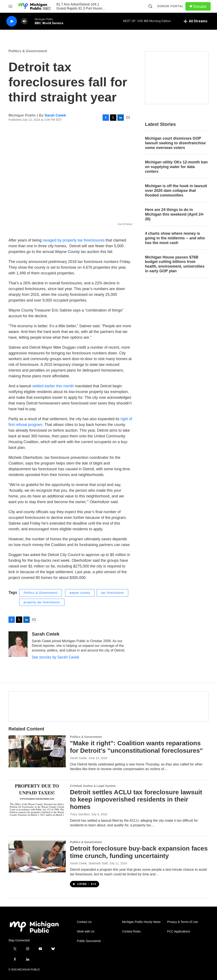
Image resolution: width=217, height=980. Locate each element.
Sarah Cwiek (55, 115)
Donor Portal (170, 6)
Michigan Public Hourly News (141, 922)
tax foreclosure (112, 593)
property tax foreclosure (42, 602)
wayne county (80, 593)
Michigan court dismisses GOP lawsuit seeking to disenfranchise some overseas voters (175, 143)
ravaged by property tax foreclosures (74, 240)
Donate (200, 6)
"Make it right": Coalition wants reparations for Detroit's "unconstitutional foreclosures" (136, 747)
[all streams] (195, 21)
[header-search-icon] (150, 6)
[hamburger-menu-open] (10, 6)
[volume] (24, 21)
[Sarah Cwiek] (18, 644)
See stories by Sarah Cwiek (56, 657)
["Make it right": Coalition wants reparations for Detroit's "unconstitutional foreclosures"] (37, 751)
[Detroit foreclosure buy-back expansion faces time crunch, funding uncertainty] (37, 856)
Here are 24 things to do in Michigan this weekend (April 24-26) (175, 214)
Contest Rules (131, 932)
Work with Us (86, 932)
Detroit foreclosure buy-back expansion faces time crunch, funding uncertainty (139, 852)
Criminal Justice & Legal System (93, 786)
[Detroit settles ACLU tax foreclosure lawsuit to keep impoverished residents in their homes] (37, 800)
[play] (12, 21)
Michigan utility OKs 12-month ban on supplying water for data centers (176, 167)
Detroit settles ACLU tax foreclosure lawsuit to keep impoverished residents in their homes (136, 800)
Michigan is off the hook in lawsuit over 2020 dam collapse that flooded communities (176, 191)
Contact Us (84, 922)
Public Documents (89, 941)
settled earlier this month (53, 386)
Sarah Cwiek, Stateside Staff (89, 863)
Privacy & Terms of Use (183, 922)
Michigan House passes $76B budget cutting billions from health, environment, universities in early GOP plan (175, 264)
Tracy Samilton (80, 814)
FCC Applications (179, 932)
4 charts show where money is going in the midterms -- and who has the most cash (175, 238)
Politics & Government (28, 51)
